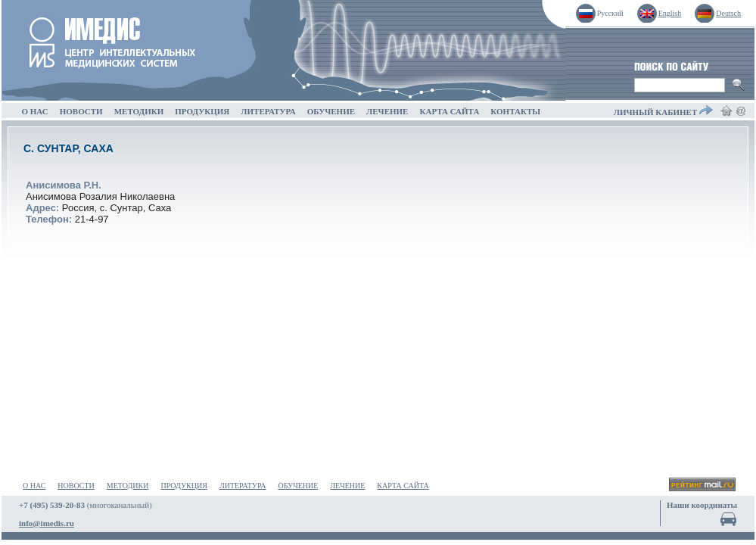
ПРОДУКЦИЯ (202, 111)
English (670, 13)
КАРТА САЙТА (450, 111)
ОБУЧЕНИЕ (331, 111)
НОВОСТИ (81, 111)
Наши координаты (702, 505)
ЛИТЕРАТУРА (268, 111)
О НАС (35, 111)
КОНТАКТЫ (516, 111)
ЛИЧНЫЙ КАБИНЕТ (663, 111)
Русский (610, 13)
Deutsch (728, 13)
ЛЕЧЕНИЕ (387, 111)
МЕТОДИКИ (139, 111)
